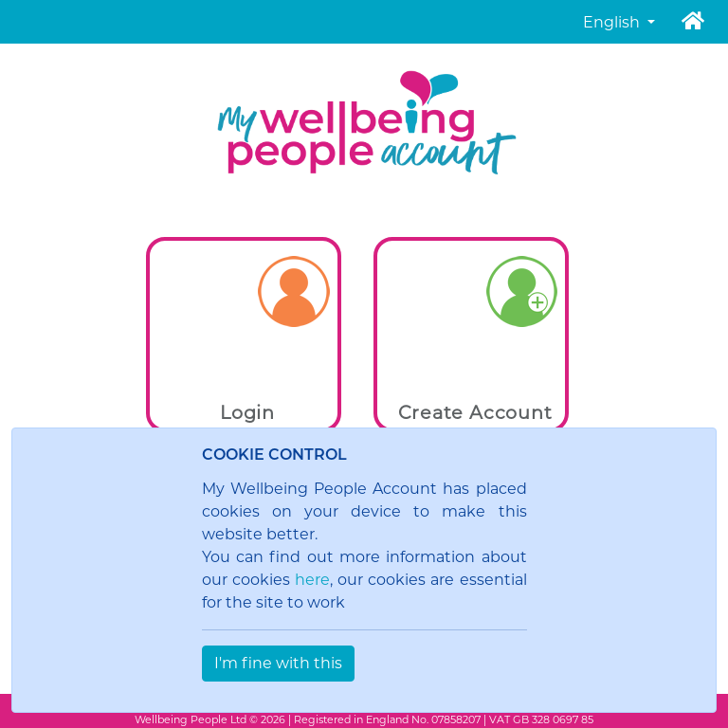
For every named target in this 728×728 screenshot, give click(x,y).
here (312, 580)
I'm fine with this (278, 663)
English (613, 22)
